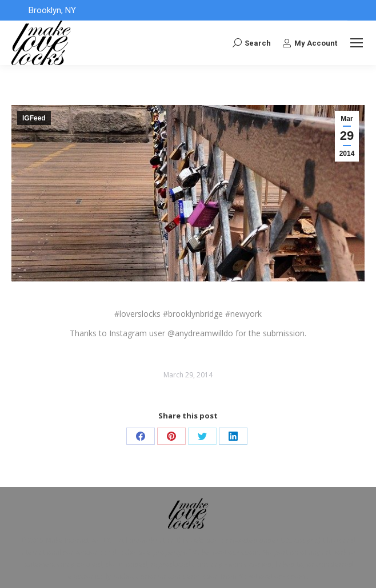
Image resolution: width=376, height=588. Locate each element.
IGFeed (34, 118)
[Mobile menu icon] (357, 43)
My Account (310, 43)
